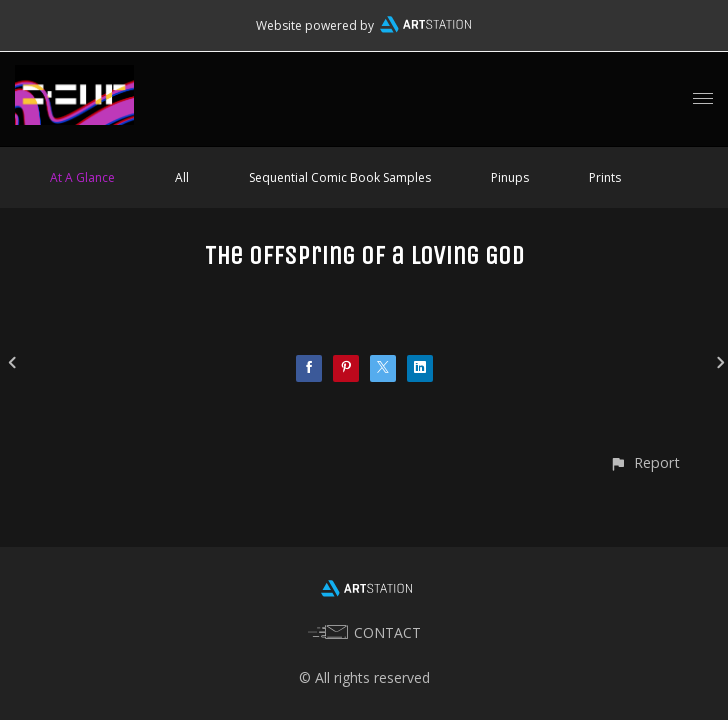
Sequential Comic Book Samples (340, 177)
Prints (605, 177)
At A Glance (82, 177)
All (182, 177)
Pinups (510, 177)
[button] (644, 462)
